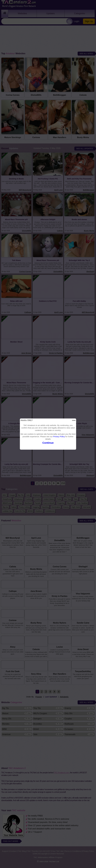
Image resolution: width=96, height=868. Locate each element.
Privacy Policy (59, 436)
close (74, 420)
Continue (48, 443)
